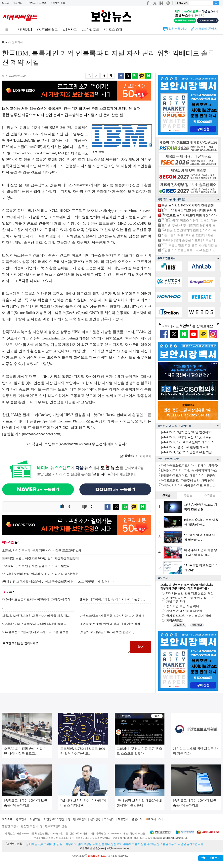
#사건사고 (70, 30)
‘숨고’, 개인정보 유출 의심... (187, 452)
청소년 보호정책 (77, 819)
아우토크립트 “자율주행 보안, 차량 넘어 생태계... (113, 616)
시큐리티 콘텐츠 (206, 29)
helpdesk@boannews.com (175, 838)
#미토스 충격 (113, 30)
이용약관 (35, 819)
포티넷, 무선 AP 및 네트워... (187, 437)
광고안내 (21, 819)
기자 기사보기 (136, 456)
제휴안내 (123, 819)
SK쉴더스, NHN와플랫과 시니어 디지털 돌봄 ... (34, 624)
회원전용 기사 (178, 29)
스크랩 (43, 3)
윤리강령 (95, 819)
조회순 (166, 495)
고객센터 (109, 819)
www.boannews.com (75, 444)
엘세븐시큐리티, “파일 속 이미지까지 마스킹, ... (112, 600)
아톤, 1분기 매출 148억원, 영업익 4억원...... (190, 235)
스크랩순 (210, 495)
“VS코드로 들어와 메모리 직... (189, 442)
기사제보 (31, 3)
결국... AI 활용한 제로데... (186, 447)
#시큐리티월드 (47, 30)
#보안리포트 (90, 30)
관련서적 (137, 819)
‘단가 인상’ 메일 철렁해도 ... (187, 432)
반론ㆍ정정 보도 (211, 858)
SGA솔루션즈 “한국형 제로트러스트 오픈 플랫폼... (37, 632)
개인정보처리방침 (54, 819)
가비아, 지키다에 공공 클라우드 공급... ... (188, 485)
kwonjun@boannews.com (113, 848)
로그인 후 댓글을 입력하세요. (66, 647)
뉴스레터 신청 (58, 3)
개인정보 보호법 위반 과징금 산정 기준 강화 (110, 624)
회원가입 (18, 3)
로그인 (6, 3)
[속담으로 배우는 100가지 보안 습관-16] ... (109, 632)
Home (5, 42)
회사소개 (7, 819)
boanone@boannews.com (42, 434)
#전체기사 (25, 30)
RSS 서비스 (154, 819)
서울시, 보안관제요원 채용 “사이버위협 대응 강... (36, 616)
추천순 (188, 495)
